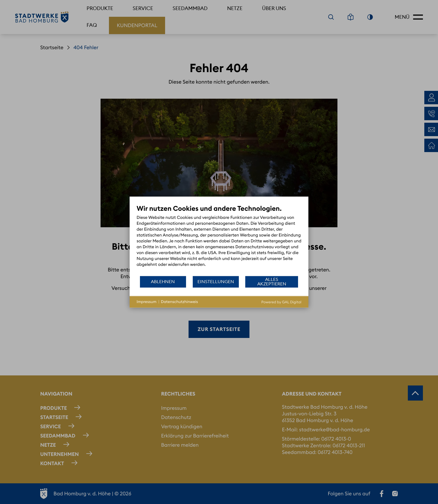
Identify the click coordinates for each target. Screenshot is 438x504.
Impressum (147, 302)
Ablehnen (163, 281)
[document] (219, 240)
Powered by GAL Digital (281, 302)
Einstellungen (216, 281)
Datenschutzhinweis (179, 302)
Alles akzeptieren (272, 281)
